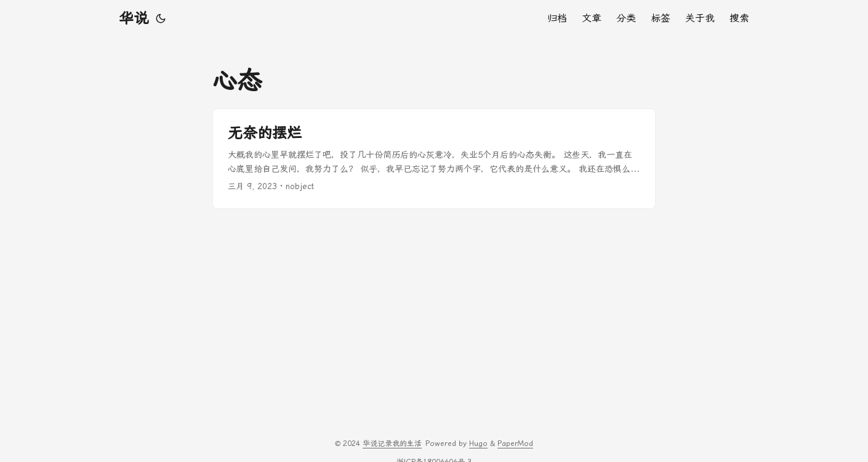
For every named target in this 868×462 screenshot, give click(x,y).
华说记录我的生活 (392, 444)
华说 (134, 18)
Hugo (478, 444)
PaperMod (515, 444)
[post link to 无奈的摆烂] (434, 159)
